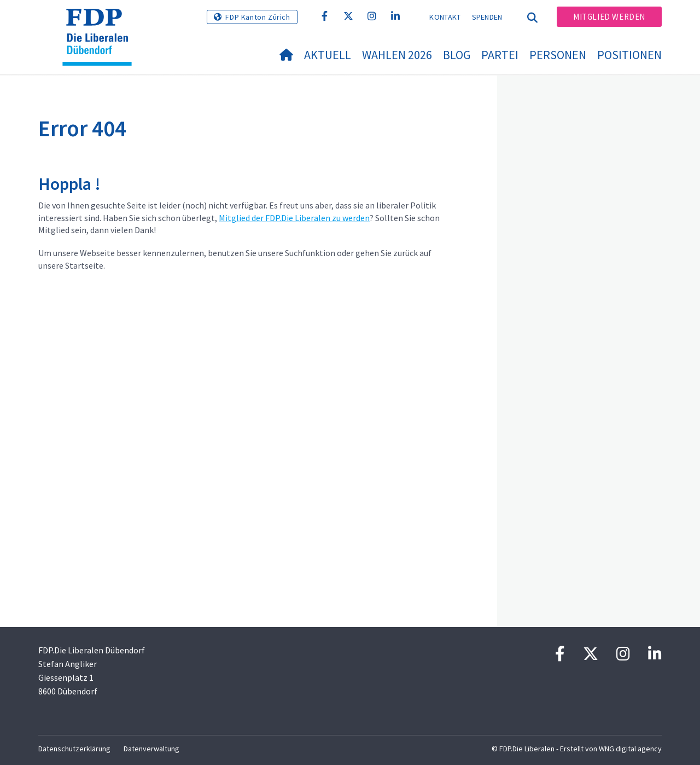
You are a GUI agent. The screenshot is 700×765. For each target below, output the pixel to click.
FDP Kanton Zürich (258, 17)
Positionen (629, 55)
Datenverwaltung (151, 749)
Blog (457, 55)
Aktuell (328, 55)
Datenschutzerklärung (74, 749)
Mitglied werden (609, 17)
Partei (500, 55)
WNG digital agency (630, 749)
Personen (558, 55)
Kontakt (445, 17)
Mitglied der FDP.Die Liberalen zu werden (294, 218)
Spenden (487, 17)
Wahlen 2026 (397, 55)
